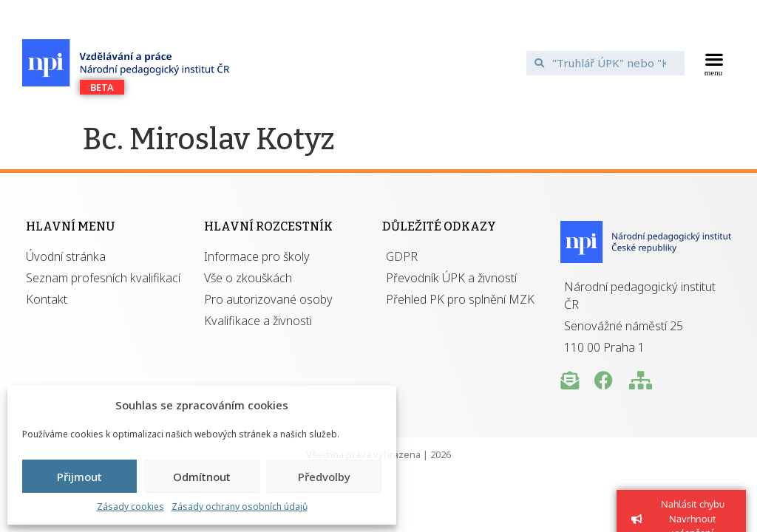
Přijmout (79, 477)
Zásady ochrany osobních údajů (240, 507)
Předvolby (324, 477)
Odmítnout (202, 477)
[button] (714, 63)
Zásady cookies (130, 507)
